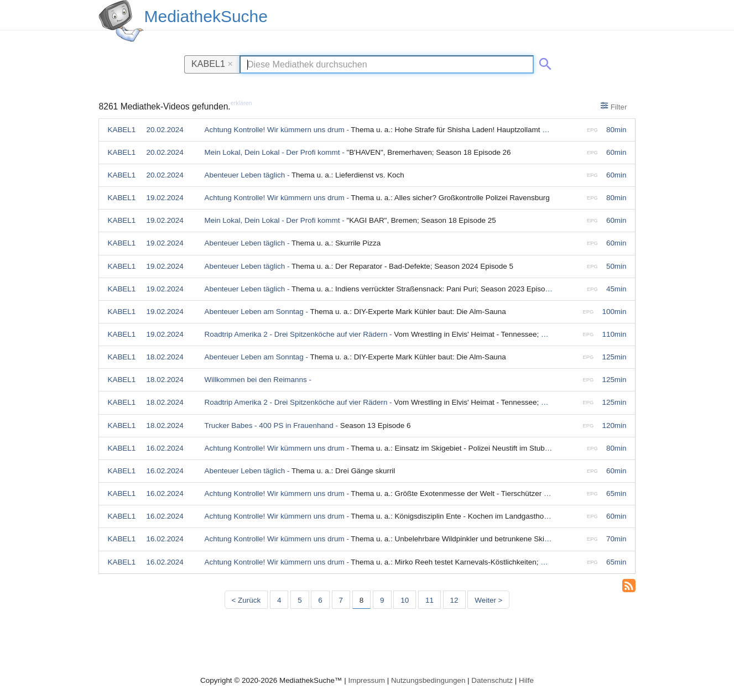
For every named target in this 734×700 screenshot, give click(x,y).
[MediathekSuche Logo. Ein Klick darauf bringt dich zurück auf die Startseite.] (121, 21)
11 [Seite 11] (430, 600)
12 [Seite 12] (454, 600)
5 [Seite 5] (300, 600)
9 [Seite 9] (382, 600)
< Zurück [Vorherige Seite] (246, 600)
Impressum (366, 680)
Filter (614, 106)
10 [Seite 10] (405, 600)
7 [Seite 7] (341, 600)
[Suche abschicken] (543, 62)
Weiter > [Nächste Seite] (488, 600)
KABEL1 (212, 64)
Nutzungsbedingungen (428, 680)
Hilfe (526, 680)
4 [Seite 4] (279, 600)
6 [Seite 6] (320, 600)
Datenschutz (492, 680)
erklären (241, 103)
